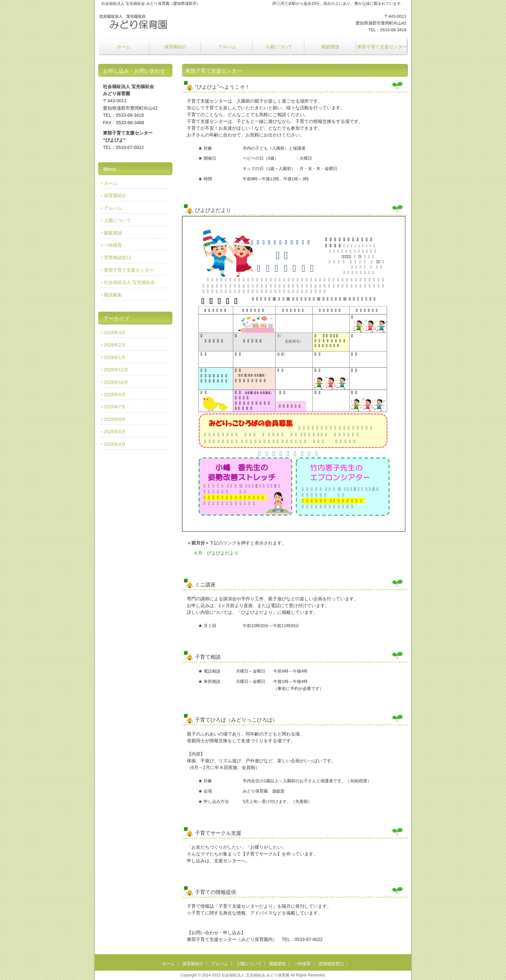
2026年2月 (115, 345)
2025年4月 (115, 444)
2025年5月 (115, 432)
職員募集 (113, 295)
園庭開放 (330, 47)
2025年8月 (115, 395)
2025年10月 (116, 382)
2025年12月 (116, 370)
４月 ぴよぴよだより (216, 553)
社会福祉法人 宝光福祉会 (129, 282)
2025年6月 (115, 419)
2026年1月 (115, 357)
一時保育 (113, 245)
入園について (279, 47)
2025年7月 (115, 407)
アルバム (227, 47)
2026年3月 (115, 333)
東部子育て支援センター (382, 47)
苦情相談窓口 (117, 257)
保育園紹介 (176, 47)
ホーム (124, 47)
